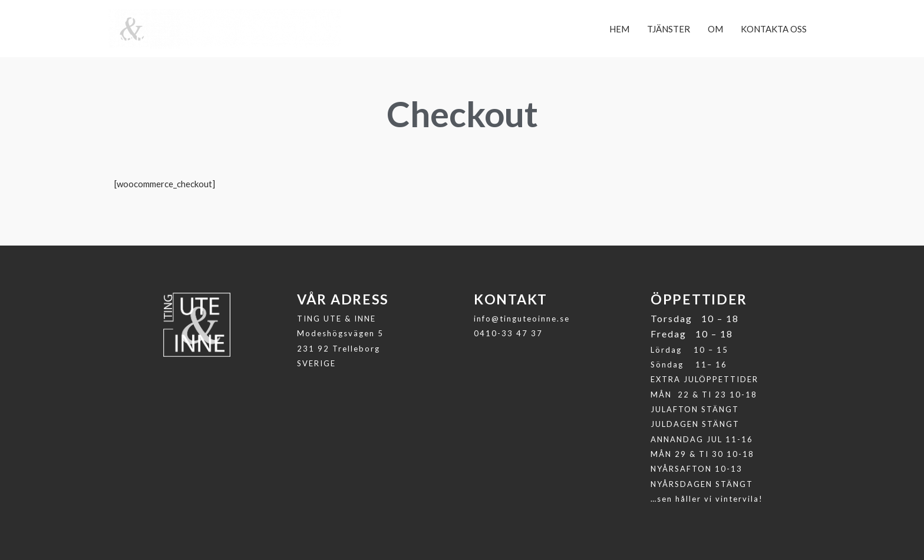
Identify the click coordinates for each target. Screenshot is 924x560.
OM (715, 29)
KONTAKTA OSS (774, 29)
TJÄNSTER (669, 29)
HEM (619, 29)
